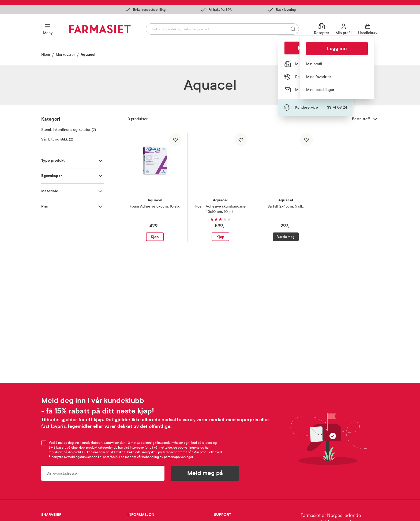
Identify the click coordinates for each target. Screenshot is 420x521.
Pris (45, 206)
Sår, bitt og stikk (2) (57, 139)
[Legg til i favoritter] (175, 140)
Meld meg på (205, 473)
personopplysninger (178, 457)
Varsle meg (286, 237)
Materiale (50, 191)
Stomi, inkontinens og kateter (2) (69, 130)
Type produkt (53, 160)
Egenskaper (52, 176)
